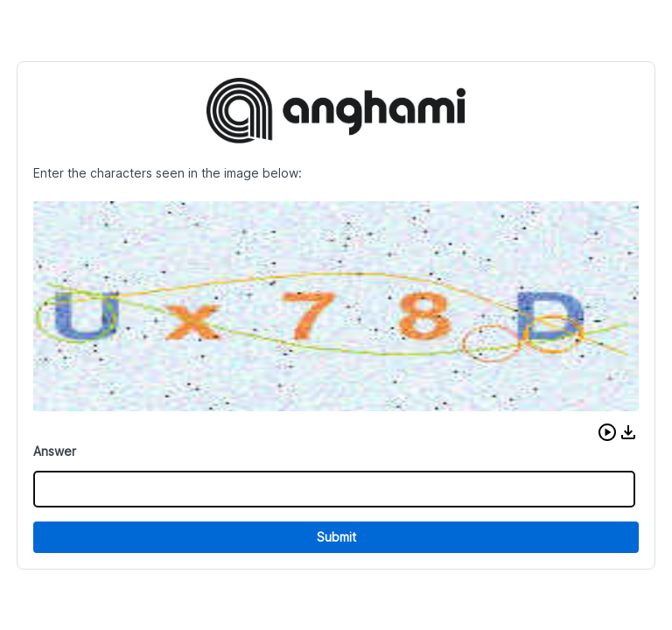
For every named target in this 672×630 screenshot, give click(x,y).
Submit (336, 537)
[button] (607, 432)
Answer (55, 451)
